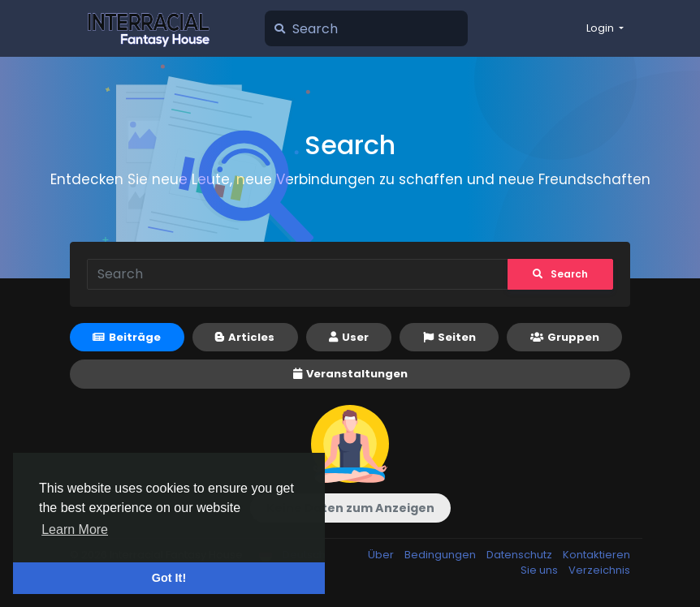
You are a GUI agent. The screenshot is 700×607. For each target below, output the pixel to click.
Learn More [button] (75, 530)
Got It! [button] (169, 578)
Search (560, 274)
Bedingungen (441, 555)
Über (382, 555)
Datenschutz (521, 555)
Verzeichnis (599, 570)
